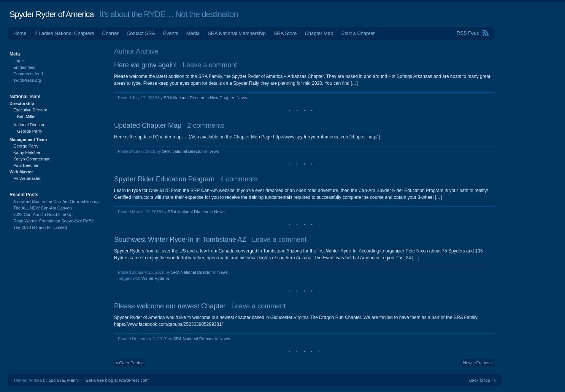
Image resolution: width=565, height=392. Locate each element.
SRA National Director (184, 98)
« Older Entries (129, 363)
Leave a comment (210, 65)
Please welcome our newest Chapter (170, 306)
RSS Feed (468, 33)
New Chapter (222, 98)
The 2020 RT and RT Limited (40, 227)
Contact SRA (141, 33)
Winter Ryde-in (155, 278)
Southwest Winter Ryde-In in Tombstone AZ (180, 240)
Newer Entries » (478, 363)
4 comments (239, 179)
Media (193, 33)
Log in (19, 61)
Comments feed (28, 74)
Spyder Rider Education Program (164, 179)
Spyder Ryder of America (52, 14)
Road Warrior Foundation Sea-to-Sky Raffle (54, 221)
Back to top (480, 380)
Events (171, 33)
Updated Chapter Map (148, 125)
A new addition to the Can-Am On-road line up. (56, 202)
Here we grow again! (145, 65)
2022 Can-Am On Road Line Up (43, 214)
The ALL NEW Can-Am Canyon (43, 208)
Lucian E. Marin (63, 380)
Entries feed (25, 67)
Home (20, 33)
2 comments (206, 125)
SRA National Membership (236, 33)
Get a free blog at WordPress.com (117, 380)
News (242, 98)
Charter (110, 33)
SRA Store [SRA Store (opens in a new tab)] (285, 33)
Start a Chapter (358, 33)
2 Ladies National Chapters (64, 33)
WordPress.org (27, 80)
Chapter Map (319, 33)
